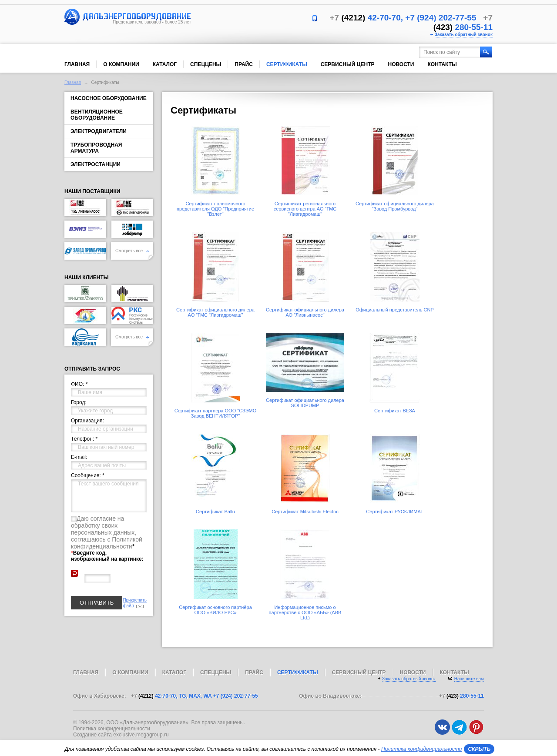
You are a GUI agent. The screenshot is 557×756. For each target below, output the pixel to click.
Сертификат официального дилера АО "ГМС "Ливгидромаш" (215, 312)
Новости (401, 64)
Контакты (442, 64)
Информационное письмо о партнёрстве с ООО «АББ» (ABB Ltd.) (305, 612)
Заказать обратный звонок (464, 35)
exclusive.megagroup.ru (141, 735)
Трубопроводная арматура (96, 148)
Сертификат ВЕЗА (395, 411)
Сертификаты (287, 64)
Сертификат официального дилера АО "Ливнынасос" (305, 312)
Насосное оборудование (109, 98)
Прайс (244, 64)
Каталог (165, 64)
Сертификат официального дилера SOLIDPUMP (305, 403)
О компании (121, 64)
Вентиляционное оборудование (97, 115)
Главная (77, 64)
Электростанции (96, 164)
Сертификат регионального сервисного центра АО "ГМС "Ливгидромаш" (305, 209)
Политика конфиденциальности (112, 729)
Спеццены (206, 64)
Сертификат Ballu (215, 512)
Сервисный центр (348, 64)
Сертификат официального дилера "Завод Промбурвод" (395, 206)
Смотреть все (132, 251)
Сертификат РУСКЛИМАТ (394, 512)
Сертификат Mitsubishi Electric (305, 512)
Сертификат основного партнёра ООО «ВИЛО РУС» (215, 610)
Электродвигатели (99, 131)
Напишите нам (469, 679)
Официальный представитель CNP (395, 310)
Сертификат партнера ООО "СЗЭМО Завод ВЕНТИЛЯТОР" (216, 413)
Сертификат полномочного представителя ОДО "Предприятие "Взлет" (215, 209)
